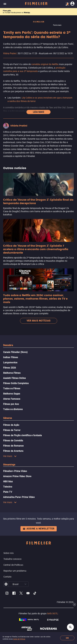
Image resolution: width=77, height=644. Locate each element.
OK (67, 638)
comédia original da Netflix (45, 64)
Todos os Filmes (12, 388)
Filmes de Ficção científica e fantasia (22, 435)
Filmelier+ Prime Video (15, 471)
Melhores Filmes (12, 373)
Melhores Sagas (12, 394)
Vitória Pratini (10, 53)
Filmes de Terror (12, 430)
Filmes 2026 (10, 368)
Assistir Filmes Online (14, 378)
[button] (25, 584)
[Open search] (70, 627)
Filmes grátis (7, 11)
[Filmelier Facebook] (14, 594)
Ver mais (10, 456)
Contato (8, 577)
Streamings (9, 465)
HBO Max (8, 482)
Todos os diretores (13, 409)
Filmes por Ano (11, 404)
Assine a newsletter (39, 529)
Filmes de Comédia (13, 441)
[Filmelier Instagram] (7, 594)
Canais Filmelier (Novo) (15, 352)
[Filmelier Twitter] (21, 594)
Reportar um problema (15, 571)
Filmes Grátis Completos (16, 383)
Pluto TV (8, 492)
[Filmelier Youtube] (28, 594)
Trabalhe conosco (12, 559)
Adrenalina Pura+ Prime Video (19, 497)
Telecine (8, 487)
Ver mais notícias (39, 321)
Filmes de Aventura (13, 451)
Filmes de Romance (13, 446)
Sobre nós (9, 553)
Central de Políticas (19, 639)
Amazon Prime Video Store (17, 476)
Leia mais (38, 112)
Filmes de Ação (11, 425)
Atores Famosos (12, 399)
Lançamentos (10, 363)
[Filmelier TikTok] (35, 594)
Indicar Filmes (11, 357)
